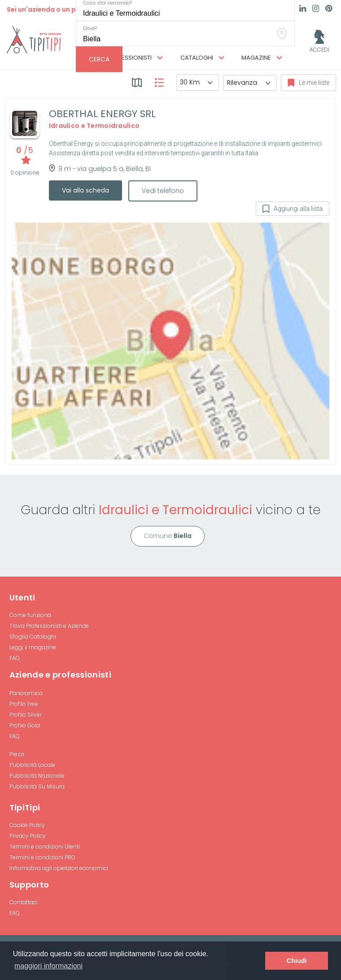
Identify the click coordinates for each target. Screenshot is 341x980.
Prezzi (17, 754)
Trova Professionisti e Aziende (49, 626)
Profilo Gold (25, 725)
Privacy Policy (28, 836)
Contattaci (24, 902)
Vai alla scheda (85, 190)
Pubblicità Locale (32, 765)
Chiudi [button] (297, 961)
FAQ (15, 658)
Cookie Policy (27, 825)
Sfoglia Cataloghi (33, 637)
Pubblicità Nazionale (37, 776)
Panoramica (26, 693)
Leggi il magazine (33, 647)
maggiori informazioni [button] (48, 966)
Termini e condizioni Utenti (45, 847)
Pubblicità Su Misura (37, 786)
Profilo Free (24, 704)
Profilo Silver (26, 715)
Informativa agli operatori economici (59, 868)
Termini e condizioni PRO (42, 857)
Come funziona (30, 615)
